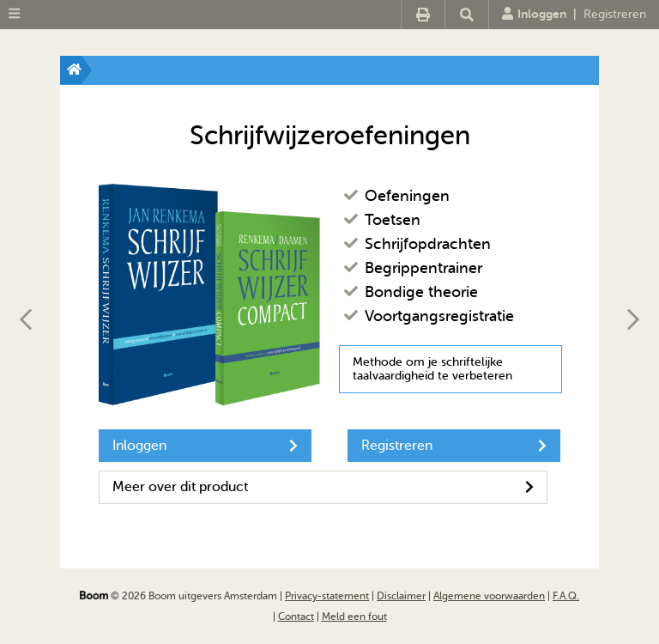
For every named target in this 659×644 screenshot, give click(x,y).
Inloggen (534, 14)
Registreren (615, 14)
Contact (296, 617)
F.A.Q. (566, 596)
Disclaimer (401, 596)
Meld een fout (354, 617)
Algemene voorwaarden (489, 596)
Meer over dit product (323, 487)
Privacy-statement (327, 596)
